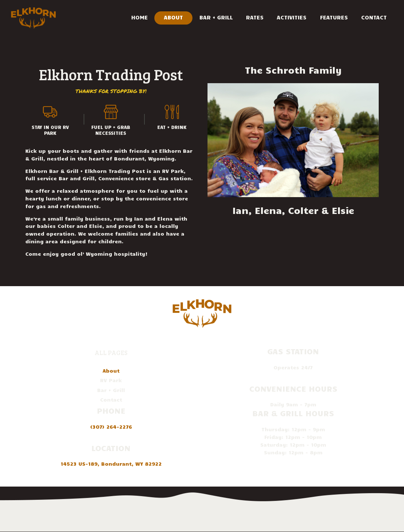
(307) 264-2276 (111, 427)
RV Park (111, 380)
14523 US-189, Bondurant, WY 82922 (111, 464)
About (111, 371)
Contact (111, 400)
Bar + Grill (111, 390)
